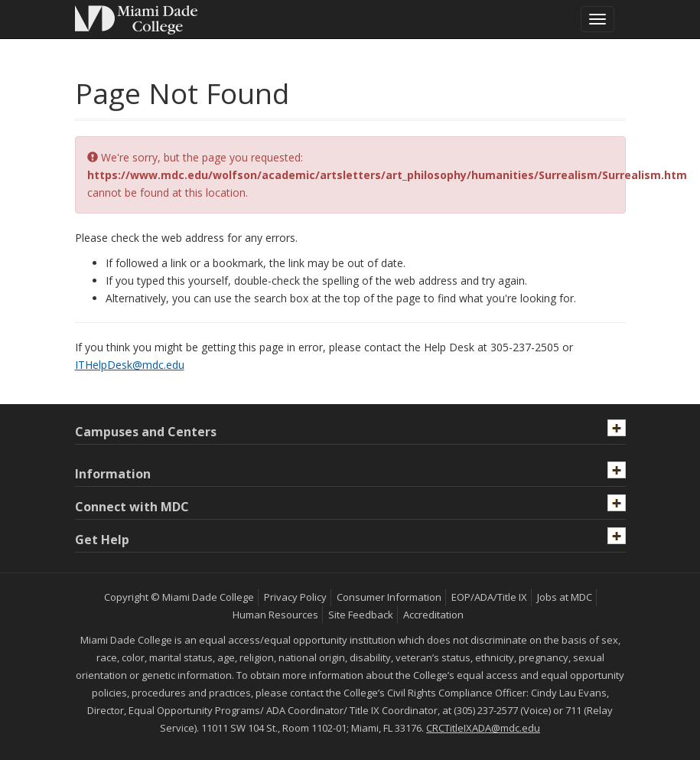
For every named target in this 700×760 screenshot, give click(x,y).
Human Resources (275, 615)
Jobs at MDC (565, 597)
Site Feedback (361, 615)
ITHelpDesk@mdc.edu (130, 365)
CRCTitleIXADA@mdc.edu (483, 728)
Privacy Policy (295, 597)
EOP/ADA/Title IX (489, 597)
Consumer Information (389, 597)
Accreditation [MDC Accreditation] (433, 615)
